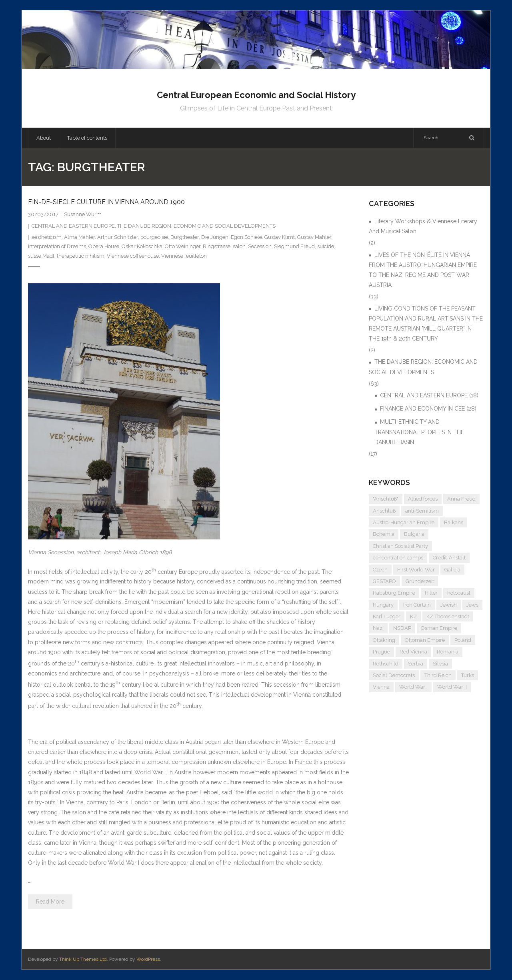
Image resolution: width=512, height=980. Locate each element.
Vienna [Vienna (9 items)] (381, 687)
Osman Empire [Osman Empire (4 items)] (439, 628)
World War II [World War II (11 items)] (452, 687)
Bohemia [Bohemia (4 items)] (384, 534)
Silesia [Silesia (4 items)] (440, 664)
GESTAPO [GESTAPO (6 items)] (384, 581)
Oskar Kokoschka (142, 246)
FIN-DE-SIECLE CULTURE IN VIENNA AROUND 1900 (106, 202)
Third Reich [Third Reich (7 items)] (438, 675)
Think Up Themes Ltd (83, 959)
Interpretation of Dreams (57, 246)
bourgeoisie (154, 237)
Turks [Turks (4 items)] (468, 675)
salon (239, 246)
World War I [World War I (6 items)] (413, 687)
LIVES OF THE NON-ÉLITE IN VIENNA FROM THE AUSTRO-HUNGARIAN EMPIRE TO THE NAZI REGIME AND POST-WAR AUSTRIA (423, 270)
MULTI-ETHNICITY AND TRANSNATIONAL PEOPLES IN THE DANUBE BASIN (419, 432)
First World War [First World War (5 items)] (416, 570)
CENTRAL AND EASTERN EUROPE (73, 226)
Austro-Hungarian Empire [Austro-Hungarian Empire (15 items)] (404, 522)
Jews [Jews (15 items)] (472, 605)
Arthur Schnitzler (118, 237)
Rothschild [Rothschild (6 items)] (386, 664)
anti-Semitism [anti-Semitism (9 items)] (422, 511)
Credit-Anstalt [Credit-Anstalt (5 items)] (449, 558)
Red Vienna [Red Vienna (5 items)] (413, 652)
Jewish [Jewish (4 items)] (449, 605)
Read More (50, 902)
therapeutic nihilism (81, 256)
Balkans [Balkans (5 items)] (454, 522)
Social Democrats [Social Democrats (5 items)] (394, 675)
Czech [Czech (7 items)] (380, 570)
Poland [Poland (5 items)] (463, 640)
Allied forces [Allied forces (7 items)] (423, 499)
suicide (326, 246)
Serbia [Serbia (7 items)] (416, 664)
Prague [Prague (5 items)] (381, 652)
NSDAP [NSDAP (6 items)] (402, 628)
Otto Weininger (183, 246)
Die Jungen (215, 237)
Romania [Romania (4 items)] (448, 652)
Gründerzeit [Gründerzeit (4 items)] (420, 581)
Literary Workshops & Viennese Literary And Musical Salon (423, 226)
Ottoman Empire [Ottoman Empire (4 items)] (425, 640)
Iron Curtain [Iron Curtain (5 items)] (417, 605)
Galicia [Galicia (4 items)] (452, 570)
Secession (260, 246)
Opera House (104, 246)
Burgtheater (185, 237)
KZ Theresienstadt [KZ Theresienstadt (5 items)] (448, 616)
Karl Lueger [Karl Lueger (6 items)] (387, 616)
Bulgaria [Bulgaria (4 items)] (414, 534)
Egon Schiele (246, 237)
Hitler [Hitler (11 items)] (431, 593)
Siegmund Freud (294, 246)
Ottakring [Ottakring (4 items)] (384, 640)
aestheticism (47, 237)
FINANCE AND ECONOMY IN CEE (422, 409)
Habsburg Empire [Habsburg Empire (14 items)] (394, 593)
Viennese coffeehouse (133, 256)
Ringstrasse (217, 246)
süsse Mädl (41, 256)
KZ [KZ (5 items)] (413, 616)
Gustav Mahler (314, 237)
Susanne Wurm (83, 214)
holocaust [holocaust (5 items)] (459, 593)
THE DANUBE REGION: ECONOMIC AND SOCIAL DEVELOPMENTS (196, 226)
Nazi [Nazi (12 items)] (378, 628)
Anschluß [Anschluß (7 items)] (384, 511)
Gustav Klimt (280, 237)
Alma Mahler (79, 237)
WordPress (148, 959)
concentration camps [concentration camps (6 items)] (398, 558)
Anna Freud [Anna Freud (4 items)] (461, 499)
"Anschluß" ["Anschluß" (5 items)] (386, 499)
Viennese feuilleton (184, 256)
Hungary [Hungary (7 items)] (383, 605)
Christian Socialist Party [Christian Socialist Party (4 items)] (400, 546)
